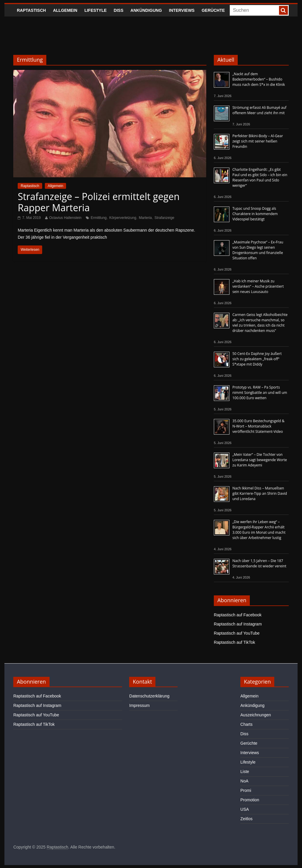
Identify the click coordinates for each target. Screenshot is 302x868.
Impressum (139, 705)
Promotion (250, 800)
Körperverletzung (123, 218)
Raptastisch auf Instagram (238, 624)
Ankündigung (146, 10)
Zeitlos (246, 819)
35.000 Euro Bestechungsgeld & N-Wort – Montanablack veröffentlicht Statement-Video (258, 426)
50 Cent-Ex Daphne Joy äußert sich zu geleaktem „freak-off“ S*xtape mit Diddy (257, 359)
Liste (245, 772)
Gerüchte (213, 10)
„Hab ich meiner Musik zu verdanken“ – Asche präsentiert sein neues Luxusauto (258, 286)
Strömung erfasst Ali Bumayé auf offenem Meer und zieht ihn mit (259, 110)
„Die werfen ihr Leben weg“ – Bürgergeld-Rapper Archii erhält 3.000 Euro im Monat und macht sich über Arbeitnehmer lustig (259, 530)
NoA (244, 781)
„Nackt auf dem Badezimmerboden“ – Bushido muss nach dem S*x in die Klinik (259, 79)
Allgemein (65, 10)
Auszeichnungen (256, 715)
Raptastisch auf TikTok (234, 642)
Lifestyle (95, 10)
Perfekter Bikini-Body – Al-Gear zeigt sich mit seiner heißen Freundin (258, 141)
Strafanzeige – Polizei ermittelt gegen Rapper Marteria (99, 202)
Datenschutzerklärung (149, 696)
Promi (246, 790)
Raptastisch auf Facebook (238, 615)
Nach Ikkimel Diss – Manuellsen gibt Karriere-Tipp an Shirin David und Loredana (260, 493)
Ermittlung (99, 218)
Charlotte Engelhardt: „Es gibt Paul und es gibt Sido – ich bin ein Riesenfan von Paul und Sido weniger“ (260, 177)
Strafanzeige (164, 218)
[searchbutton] (283, 10)
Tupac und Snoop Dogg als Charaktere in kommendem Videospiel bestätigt (255, 214)
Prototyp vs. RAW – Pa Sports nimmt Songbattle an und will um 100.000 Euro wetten (260, 393)
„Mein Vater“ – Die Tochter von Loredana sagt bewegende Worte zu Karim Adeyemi (260, 460)
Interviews (182, 10)
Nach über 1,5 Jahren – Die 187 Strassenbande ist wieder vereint (259, 563)
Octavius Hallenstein (65, 218)
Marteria (145, 218)
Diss (119, 10)
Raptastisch (31, 10)
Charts (246, 724)
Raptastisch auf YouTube (237, 633)
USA (245, 809)
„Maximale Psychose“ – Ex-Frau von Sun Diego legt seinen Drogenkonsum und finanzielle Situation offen (258, 250)
